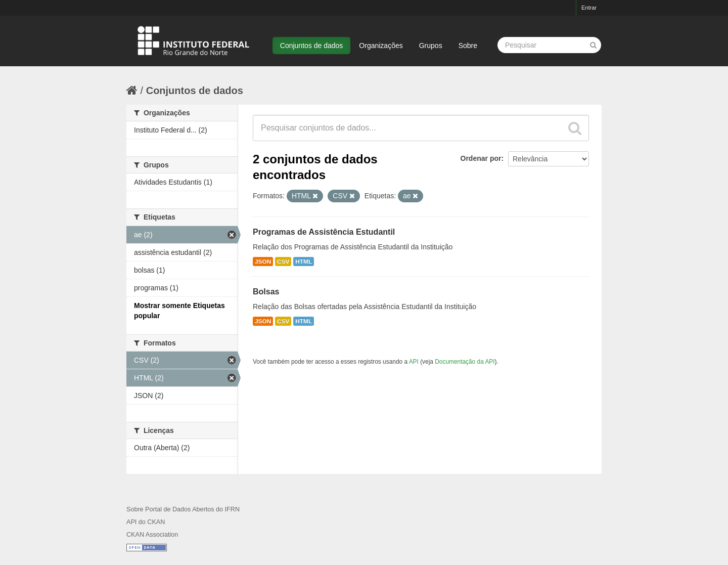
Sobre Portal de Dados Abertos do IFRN (183, 509)
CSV (283, 262)
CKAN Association (152, 535)
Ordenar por (481, 158)
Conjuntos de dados (312, 46)
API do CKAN (146, 522)
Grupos (431, 46)
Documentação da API (465, 362)
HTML (304, 262)
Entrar (589, 8)
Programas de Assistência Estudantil (324, 232)
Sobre (468, 46)
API (414, 362)
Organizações (381, 46)
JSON (263, 262)
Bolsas (266, 292)
